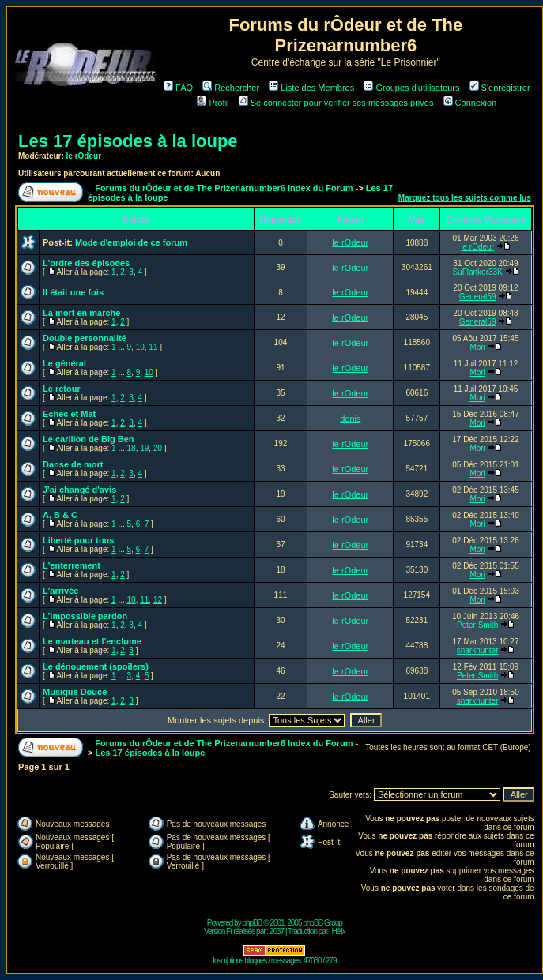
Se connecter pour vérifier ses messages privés (336, 103)
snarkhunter (478, 650)
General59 (478, 297)
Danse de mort (73, 464)
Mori (477, 347)
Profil (213, 103)
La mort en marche (81, 313)
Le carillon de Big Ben (89, 439)
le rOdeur (84, 156)
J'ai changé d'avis (79, 490)
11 (153, 347)
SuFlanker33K (477, 272)
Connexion (470, 103)
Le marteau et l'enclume (92, 641)
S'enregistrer (500, 88)
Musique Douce (75, 692)
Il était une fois (73, 292)
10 (140, 347)
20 (158, 448)
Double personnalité (85, 338)
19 (144, 448)
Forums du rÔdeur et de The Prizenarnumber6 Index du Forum (224, 188)
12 (158, 600)
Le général (64, 363)
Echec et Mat (69, 414)
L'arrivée (60, 591)
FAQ (178, 88)
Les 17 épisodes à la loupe (128, 141)
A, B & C (60, 515)
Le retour (62, 389)
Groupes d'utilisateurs (411, 88)
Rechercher (231, 88)
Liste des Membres (311, 88)
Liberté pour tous (78, 540)
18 (132, 448)
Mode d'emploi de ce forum (131, 242)
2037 (277, 931)
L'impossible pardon (85, 616)
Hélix (339, 931)
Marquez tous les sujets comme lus (465, 198)
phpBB (252, 923)
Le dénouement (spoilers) (96, 666)
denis (350, 419)
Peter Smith (477, 625)
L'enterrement (72, 565)
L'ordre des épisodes (86, 263)
